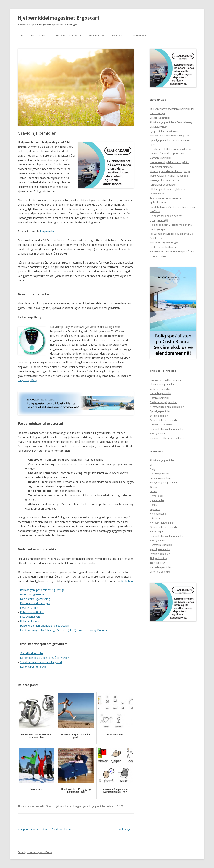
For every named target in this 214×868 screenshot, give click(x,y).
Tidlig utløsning (158, 558)
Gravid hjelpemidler (32, 653)
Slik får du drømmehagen (164, 243)
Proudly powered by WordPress (35, 852)
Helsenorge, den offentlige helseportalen (45, 626)
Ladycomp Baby (28, 380)
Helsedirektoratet (30, 621)
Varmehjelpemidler (161, 158)
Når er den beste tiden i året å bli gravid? (44, 658)
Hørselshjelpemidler (161, 425)
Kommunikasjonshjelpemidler (167, 407)
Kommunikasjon (159, 514)
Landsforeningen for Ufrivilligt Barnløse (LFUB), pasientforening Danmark (64, 630)
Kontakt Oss (96, 35)
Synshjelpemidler (160, 416)
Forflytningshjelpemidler (164, 482)
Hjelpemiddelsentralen (67, 35)
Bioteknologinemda (32, 594)
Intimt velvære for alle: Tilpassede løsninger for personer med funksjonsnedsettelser (169, 180)
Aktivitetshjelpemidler (162, 384)
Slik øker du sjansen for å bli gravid (41, 662)
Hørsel (154, 505)
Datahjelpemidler (160, 398)
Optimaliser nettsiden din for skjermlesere (45, 829)
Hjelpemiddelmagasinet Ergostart (59, 18)
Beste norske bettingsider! (165, 247)
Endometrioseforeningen (35, 603)
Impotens (155, 509)
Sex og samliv (158, 540)
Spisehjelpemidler (160, 118)
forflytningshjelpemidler (163, 402)
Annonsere (118, 35)
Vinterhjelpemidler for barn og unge (170, 171)
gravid (86, 806)
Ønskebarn (127, 581)
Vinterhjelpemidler (160, 389)
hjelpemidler (48, 231)
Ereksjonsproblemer (161, 478)
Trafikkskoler (141, 35)
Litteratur (155, 518)
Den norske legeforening (35, 599)
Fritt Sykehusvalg (30, 617)
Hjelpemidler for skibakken (165, 131)
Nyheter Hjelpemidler (162, 523)
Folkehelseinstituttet (32, 612)
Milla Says (126, 829)
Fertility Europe (29, 608)
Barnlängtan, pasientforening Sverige (42, 590)
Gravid (50, 806)
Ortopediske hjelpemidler (164, 420)
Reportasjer (157, 531)
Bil (151, 465)
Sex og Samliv (158, 433)
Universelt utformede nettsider (167, 438)
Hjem (20, 35)
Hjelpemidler (38, 35)
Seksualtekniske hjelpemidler (167, 429)
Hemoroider (157, 496)
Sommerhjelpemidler (162, 545)
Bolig (153, 469)
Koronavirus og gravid (33, 667)
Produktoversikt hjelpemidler (166, 380)
